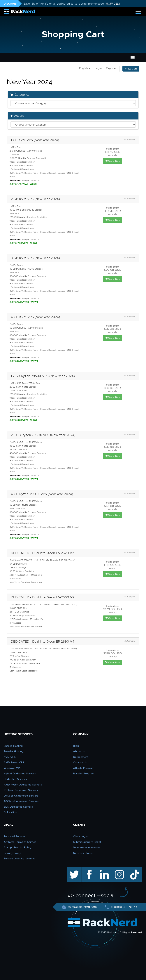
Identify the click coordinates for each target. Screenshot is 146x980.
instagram (119, 869)
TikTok (132, 869)
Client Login (80, 836)
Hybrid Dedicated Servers (20, 773)
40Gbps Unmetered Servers (21, 801)
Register (111, 68)
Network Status (83, 853)
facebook (89, 869)
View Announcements (87, 847)
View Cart (131, 69)
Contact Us (80, 762)
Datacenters (81, 757)
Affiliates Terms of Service (20, 842)
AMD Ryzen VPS (14, 762)
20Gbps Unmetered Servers (21, 796)
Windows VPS (13, 768)
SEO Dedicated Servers (18, 807)
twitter (72, 869)
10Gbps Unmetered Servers (21, 790)
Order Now (113, 161)
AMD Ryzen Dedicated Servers (23, 785)
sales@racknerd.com (82, 907)
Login (98, 68)
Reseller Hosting (14, 751)
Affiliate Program (84, 768)
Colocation (10, 812)
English (85, 68)
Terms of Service (14, 836)
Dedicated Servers (15, 779)
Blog (76, 746)
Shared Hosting (13, 746)
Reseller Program (84, 773)
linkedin (102, 869)
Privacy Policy (12, 853)
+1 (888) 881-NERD (123, 907)
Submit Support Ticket (87, 842)
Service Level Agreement (19, 858)
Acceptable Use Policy (17, 847)
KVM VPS (10, 757)
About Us (79, 751)
